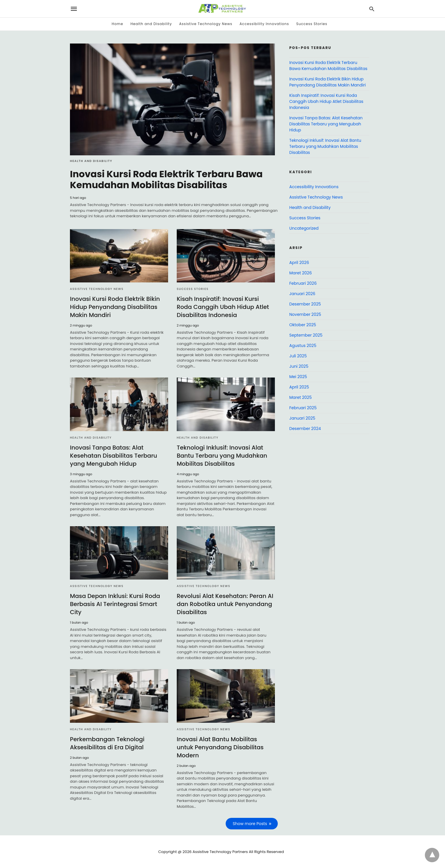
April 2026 (299, 263)
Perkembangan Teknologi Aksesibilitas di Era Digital (107, 743)
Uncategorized (304, 228)
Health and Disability (151, 24)
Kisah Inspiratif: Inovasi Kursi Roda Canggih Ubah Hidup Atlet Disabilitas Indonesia (223, 307)
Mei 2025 (298, 377)
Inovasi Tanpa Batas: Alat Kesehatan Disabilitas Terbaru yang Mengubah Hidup (114, 456)
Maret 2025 (301, 397)
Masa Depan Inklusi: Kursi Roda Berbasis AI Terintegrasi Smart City (115, 604)
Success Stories (312, 24)
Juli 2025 (298, 356)
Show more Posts (250, 824)
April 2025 (299, 387)
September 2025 (306, 335)
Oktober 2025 (303, 325)
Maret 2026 (301, 273)
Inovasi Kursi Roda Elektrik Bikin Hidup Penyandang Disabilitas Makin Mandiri (115, 307)
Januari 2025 (302, 418)
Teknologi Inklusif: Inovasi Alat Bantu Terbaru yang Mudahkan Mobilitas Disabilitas (222, 456)
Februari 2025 (303, 408)
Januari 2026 (302, 294)
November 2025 (305, 314)
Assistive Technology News (206, 24)
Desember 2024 (305, 429)
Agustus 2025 (303, 346)
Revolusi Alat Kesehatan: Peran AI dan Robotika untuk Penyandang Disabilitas (225, 604)
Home (117, 24)
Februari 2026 (303, 283)
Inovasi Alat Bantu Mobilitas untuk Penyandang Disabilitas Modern (220, 747)
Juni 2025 (299, 366)
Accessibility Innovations (264, 24)
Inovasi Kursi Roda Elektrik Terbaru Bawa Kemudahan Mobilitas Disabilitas (166, 179)
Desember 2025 (305, 304)
